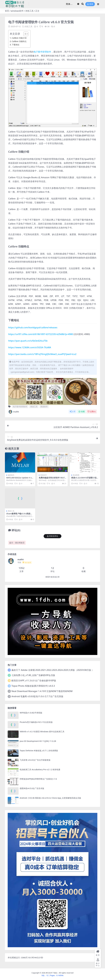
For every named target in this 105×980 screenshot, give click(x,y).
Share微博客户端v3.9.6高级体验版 (19, 515)
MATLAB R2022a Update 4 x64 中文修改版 (19, 479)
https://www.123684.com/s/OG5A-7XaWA (30, 347)
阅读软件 (44, 407)
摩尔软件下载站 (52, 973)
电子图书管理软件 (42, 52)
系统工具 (11, 511)
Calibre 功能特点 (19, 41)
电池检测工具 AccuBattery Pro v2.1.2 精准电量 (40, 769)
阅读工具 (34, 407)
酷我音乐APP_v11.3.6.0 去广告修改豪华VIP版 (34, 681)
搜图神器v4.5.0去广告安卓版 (32, 788)
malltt (14, 412)
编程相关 (11, 475)
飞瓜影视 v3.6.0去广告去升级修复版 (35, 760)
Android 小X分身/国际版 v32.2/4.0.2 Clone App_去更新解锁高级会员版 (50, 798)
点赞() (92, 412)
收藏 (82, 412)
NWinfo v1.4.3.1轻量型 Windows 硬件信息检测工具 (42, 732)
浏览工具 (29, 11)
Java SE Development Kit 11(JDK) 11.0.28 (38, 741)
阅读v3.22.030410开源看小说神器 (85, 479)
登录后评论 (52, 536)
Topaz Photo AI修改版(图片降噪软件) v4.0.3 (33, 686)
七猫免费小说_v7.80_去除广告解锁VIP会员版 (33, 675)
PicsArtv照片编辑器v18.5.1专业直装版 (36, 722)
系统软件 (43, 475)
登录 (90, 4)
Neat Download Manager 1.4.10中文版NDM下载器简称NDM (42, 691)
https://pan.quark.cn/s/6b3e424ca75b (28, 341)
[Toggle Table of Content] (25, 34)
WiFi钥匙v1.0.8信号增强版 (31, 713)
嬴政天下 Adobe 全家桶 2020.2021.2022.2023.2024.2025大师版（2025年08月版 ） (53, 670)
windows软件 (17, 11)
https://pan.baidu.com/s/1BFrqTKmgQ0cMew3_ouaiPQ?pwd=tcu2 (42, 354)
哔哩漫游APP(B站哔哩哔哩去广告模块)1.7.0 (38, 779)
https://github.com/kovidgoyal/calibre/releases (33, 327)
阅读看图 (76, 475)
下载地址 (16, 45)
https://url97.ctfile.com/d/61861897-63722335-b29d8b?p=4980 (41, 334)
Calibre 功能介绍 (19, 38)
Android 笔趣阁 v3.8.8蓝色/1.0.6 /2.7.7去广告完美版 (37, 696)
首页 (7, 11)
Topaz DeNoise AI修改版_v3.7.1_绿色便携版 (39, 751)
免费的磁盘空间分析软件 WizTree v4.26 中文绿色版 (52, 479)
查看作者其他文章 (52, 577)
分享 (73, 412)
